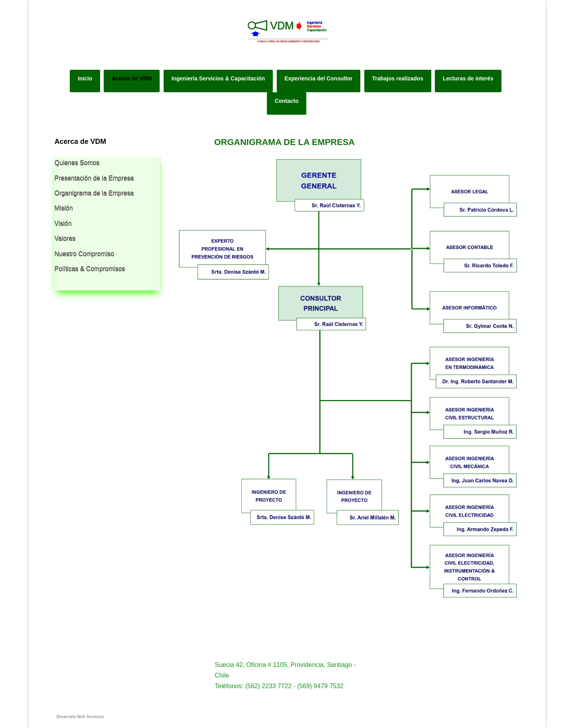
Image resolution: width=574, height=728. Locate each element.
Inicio (85, 78)
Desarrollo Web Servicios (80, 717)
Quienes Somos (77, 163)
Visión (63, 223)
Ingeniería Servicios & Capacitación (218, 78)
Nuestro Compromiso (84, 254)
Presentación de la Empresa (94, 178)
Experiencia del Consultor (319, 78)
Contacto (287, 101)
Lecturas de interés (468, 78)
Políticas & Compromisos (90, 269)
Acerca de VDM (132, 78)
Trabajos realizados (398, 78)
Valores (65, 238)
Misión (63, 208)
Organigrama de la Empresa (94, 193)
